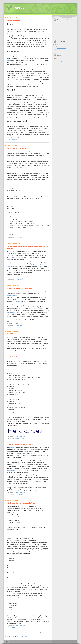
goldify (25, 57)
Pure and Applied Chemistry (16, 257)
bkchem (13, 494)
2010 (56, 45)
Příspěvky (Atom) (22, 636)
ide (12, 140)
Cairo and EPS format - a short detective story (20, 444)
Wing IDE (15, 97)
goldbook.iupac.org (12, 296)
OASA (26, 453)
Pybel (19, 312)
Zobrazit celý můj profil (58, 61)
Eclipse (9, 60)
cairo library (12, 447)
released (33, 261)
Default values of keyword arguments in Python (21, 503)
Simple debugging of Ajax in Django (17, 148)
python (15, 140)
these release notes (12, 470)
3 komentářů (21, 138)
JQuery (14, 311)
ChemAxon (24, 307)
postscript (21, 494)
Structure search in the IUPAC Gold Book (19, 288)
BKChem (17, 101)
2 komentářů (22, 625)
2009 (56, 50)
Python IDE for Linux (13, 20)
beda (56, 59)
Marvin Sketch (32, 307)
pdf (15, 438)
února (58, 46)
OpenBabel (11, 312)
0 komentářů (21, 280)
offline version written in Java (17, 265)
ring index (18, 301)
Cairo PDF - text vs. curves (15, 334)
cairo (12, 438)
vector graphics (20, 438)
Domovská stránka (23, 633)
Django (19, 270)
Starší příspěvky (45, 633)
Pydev (8, 66)
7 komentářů (21, 238)
